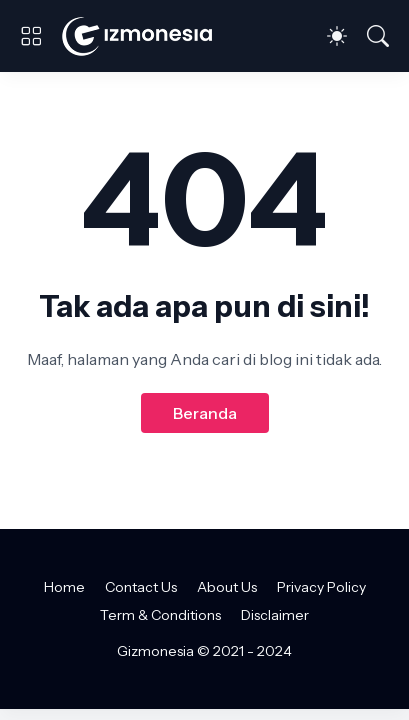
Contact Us (141, 587)
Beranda (205, 413)
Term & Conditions (160, 615)
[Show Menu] (31, 36)
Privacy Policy (321, 587)
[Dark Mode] (337, 36)
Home (64, 587)
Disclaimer (275, 615)
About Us (227, 587)
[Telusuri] (378, 36)
